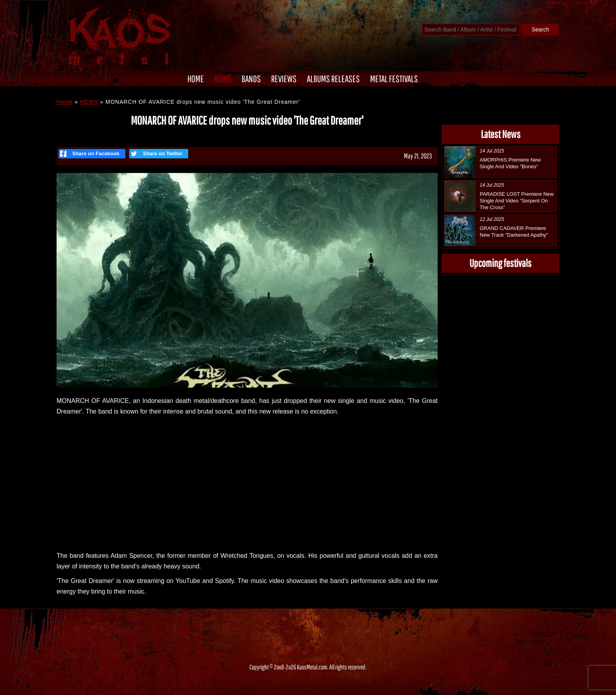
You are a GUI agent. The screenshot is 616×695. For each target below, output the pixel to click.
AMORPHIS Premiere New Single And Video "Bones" (510, 163)
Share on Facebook (90, 154)
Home (65, 102)
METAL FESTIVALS (394, 79)
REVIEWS (284, 79)
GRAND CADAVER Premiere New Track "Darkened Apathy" (514, 232)
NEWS (223, 79)
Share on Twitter (156, 154)
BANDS (251, 79)
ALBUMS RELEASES (333, 79)
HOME (196, 79)
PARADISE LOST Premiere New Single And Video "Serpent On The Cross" (517, 201)
